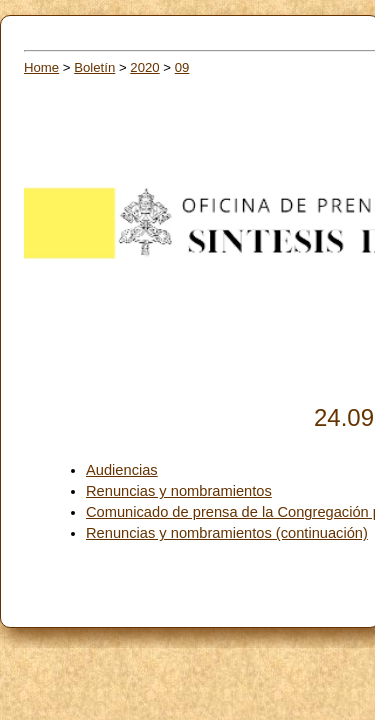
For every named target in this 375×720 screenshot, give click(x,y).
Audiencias (122, 470)
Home (41, 67)
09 (182, 67)
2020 (144, 67)
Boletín (94, 67)
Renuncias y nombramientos (179, 491)
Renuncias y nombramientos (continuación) (227, 533)
